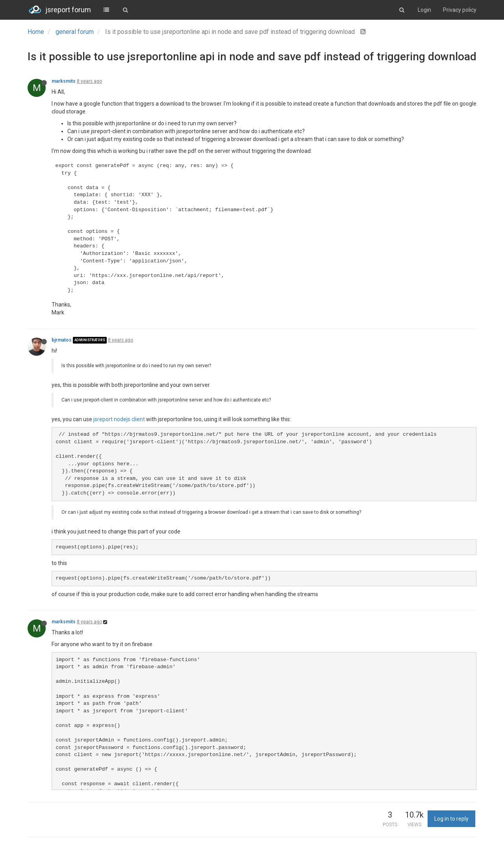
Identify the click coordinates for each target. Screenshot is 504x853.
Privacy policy (460, 10)
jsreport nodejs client (119, 419)
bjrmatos (62, 340)
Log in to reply (451, 819)
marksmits (64, 81)
